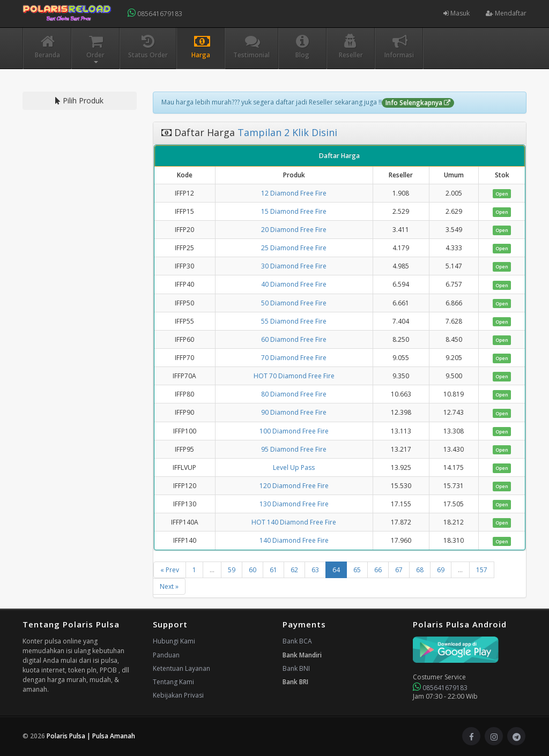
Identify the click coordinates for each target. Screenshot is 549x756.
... (212, 570)
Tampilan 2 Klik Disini (286, 132)
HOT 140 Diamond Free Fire (294, 522)
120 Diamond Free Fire (294, 486)
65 (357, 570)
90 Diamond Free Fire (294, 412)
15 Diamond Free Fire (294, 211)
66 (378, 570)
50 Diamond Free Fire (294, 303)
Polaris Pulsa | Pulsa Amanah (91, 736)
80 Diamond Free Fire (294, 394)
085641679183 (155, 13)
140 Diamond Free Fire (294, 540)
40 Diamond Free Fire (294, 284)
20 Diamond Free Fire (294, 230)
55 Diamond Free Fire (294, 321)
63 (315, 570)
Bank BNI (296, 668)
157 (482, 570)
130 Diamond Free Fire (294, 504)
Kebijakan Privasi (178, 695)
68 (420, 570)
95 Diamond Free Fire (294, 449)
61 (273, 570)
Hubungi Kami (174, 641)
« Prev (170, 570)
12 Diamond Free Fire (294, 193)
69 (441, 570)
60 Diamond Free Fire (294, 339)
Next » (169, 586)
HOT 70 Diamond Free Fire (294, 376)
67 (399, 570)
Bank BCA (297, 641)
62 (294, 570)
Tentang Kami (173, 682)
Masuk (457, 13)
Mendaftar (506, 13)
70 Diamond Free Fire (294, 358)
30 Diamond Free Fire (294, 266)
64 (336, 570)
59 (232, 570)
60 (253, 570)
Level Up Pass (294, 467)
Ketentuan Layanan (181, 668)
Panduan (166, 655)
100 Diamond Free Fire (294, 431)
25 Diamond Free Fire (294, 248)
